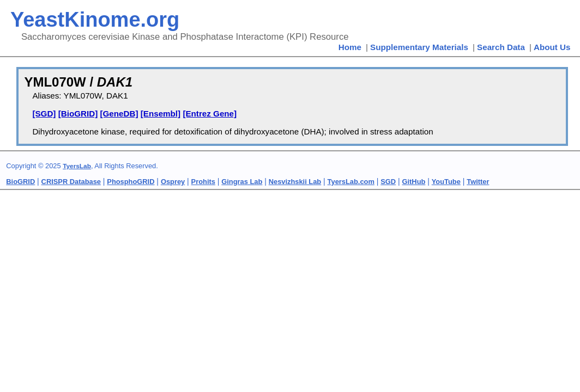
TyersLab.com (351, 182)
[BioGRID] (78, 114)
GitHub (414, 182)
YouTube (446, 182)
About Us (552, 47)
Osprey (173, 182)
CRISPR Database (71, 182)
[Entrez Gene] (210, 114)
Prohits (203, 182)
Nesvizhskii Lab (295, 182)
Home (350, 47)
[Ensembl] (161, 114)
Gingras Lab (242, 182)
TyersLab (77, 166)
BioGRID (20, 182)
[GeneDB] (119, 114)
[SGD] (44, 114)
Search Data (501, 47)
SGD (388, 182)
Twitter (478, 182)
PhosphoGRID (131, 182)
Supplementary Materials (419, 47)
